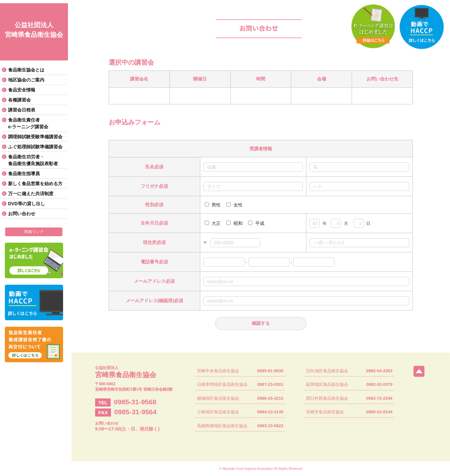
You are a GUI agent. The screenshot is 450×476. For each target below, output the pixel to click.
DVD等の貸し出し (27, 204)
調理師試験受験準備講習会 (35, 137)
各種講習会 (19, 100)
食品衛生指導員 (24, 174)
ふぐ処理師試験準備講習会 (35, 147)
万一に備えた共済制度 (31, 194)
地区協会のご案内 (26, 80)
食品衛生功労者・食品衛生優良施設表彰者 (33, 160)
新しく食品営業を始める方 (35, 184)
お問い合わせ (22, 214)
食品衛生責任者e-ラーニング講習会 (28, 123)
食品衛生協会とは (26, 70)
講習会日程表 (22, 110)
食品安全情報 (22, 90)
